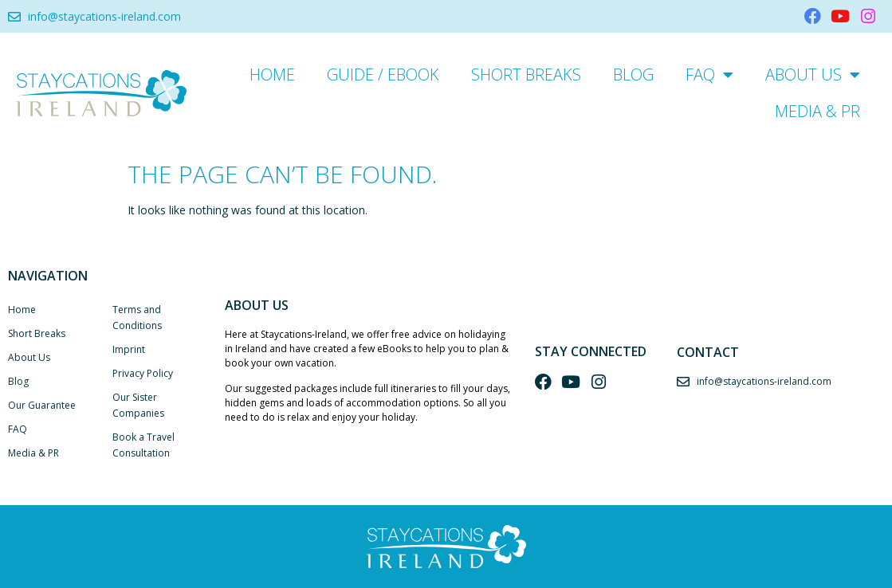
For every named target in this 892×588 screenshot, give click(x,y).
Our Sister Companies (138, 405)
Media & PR (817, 111)
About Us (813, 75)
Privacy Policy (143, 373)
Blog (633, 74)
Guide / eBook (383, 74)
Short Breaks (526, 74)
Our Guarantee (42, 405)
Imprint (129, 349)
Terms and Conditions (137, 318)
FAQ (709, 75)
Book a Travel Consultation (143, 445)
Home (272, 74)
